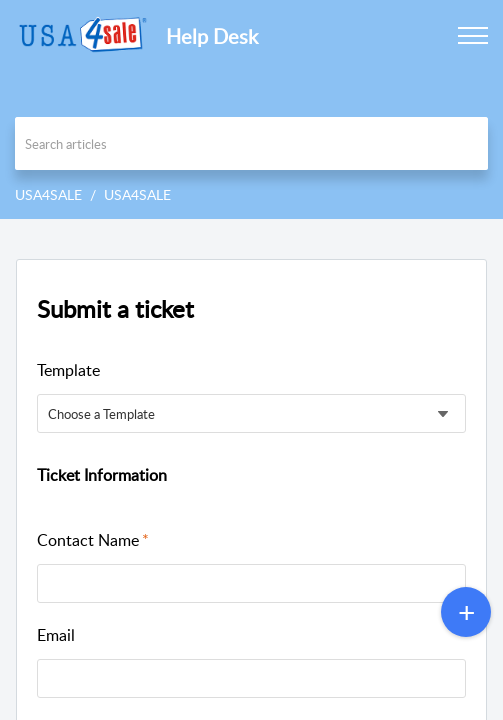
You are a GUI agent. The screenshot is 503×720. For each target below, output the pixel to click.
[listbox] (251, 413)
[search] (251, 143)
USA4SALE (48, 194)
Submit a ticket (115, 308)
